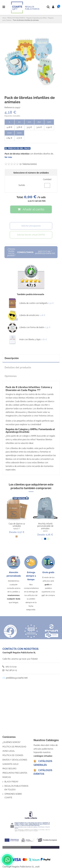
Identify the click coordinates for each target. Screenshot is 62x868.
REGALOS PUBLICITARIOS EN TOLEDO (16, 788)
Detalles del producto (18, 367)
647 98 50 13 (10, 670)
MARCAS (7, 777)
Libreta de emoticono (29, 315)
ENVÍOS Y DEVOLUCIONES (15, 760)
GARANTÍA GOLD (10, 764)
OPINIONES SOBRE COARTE (13, 796)
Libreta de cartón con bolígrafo (33, 303)
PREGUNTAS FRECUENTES (15, 773)
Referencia (10, 108)
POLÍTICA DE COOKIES (13, 755)
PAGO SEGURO (9, 769)
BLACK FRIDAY (11, 782)
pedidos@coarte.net (17, 678)
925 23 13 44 (10, 667)
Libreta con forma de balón (32, 327)
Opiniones (11, 376)
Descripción (12, 358)
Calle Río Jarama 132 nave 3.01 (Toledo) (20, 659)
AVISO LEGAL (9, 751)
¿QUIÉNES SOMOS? (11, 742)
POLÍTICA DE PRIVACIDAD (14, 747)
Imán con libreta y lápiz (30, 339)
